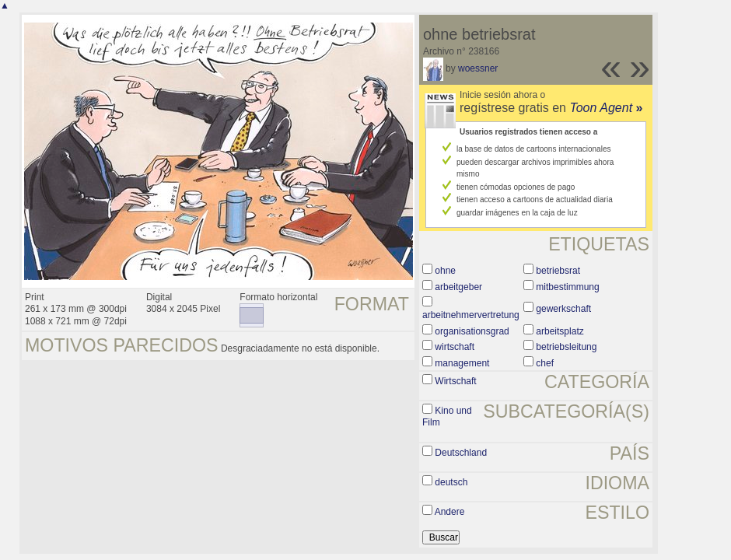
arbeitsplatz (560, 331)
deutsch (451, 482)
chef (545, 363)
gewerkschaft (563, 309)
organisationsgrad (472, 331)
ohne (445, 271)
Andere (450, 512)
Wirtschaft (455, 381)
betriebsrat (558, 271)
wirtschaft (455, 347)
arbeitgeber (458, 287)
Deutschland (461, 453)
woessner (478, 68)
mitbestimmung (567, 287)
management (462, 363)
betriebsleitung (566, 347)
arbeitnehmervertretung (471, 315)
